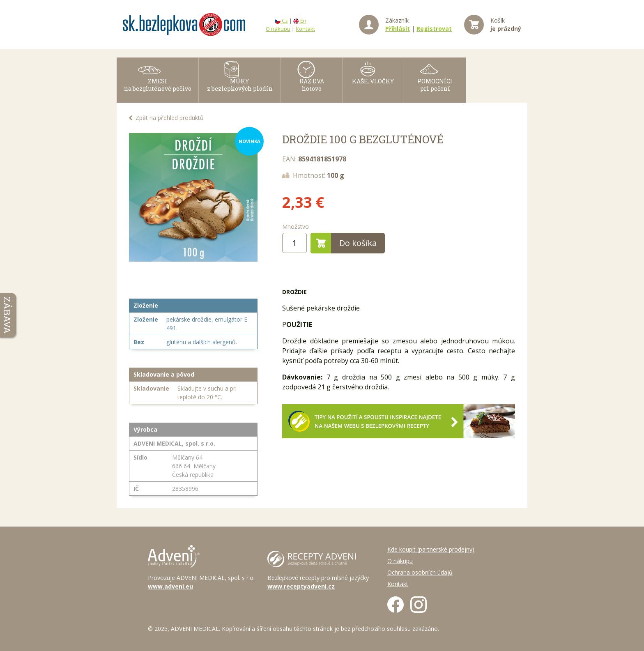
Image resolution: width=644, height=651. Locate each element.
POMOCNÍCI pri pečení (435, 91)
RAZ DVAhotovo (312, 91)
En (300, 21)
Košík (506, 24)
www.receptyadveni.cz (301, 586)
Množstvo (296, 227)
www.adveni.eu (170, 586)
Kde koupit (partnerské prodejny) (431, 549)
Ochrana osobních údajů (420, 572)
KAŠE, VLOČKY (373, 87)
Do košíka (344, 243)
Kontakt (305, 29)
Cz (281, 21)
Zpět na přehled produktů (170, 118)
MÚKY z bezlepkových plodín (240, 91)
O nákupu (278, 29)
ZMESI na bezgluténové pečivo (158, 91)
